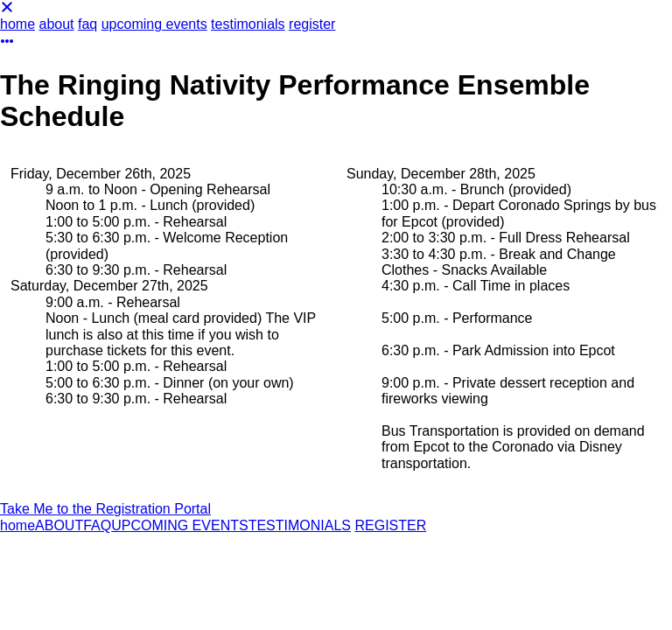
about (56, 24)
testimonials (248, 24)
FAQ (97, 525)
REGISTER (390, 525)
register (312, 24)
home (17, 24)
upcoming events (154, 24)
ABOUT (59, 525)
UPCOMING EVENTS (179, 525)
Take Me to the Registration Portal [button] (105, 509)
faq (87, 24)
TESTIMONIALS (300, 525)
